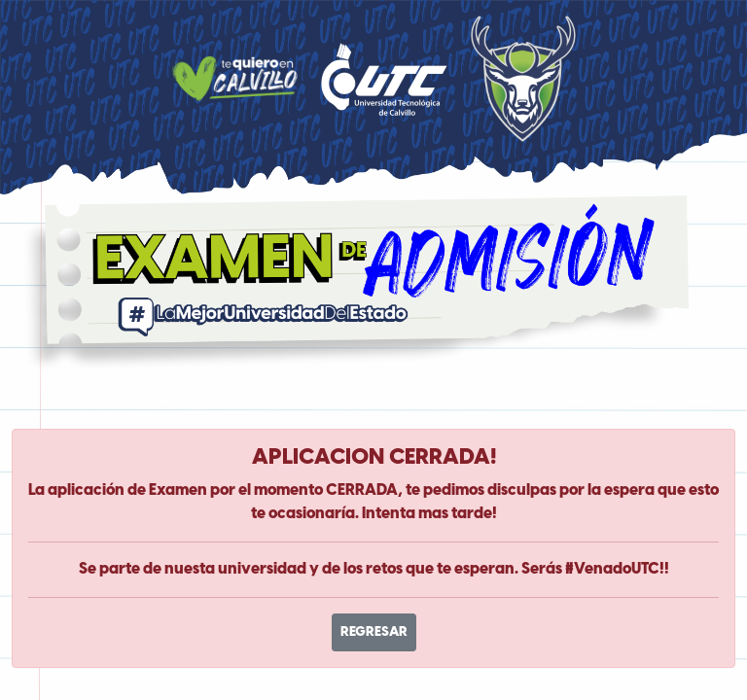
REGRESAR (374, 632)
